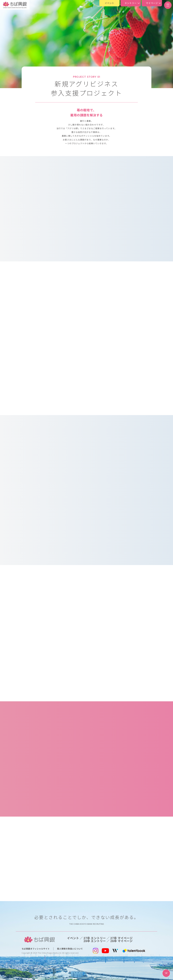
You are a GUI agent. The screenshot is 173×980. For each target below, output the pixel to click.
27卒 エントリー (95, 938)
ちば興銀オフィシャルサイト (36, 949)
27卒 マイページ (121, 938)
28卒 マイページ (121, 941)
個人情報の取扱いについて (70, 949)
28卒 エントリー (95, 941)
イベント (109, 3)
